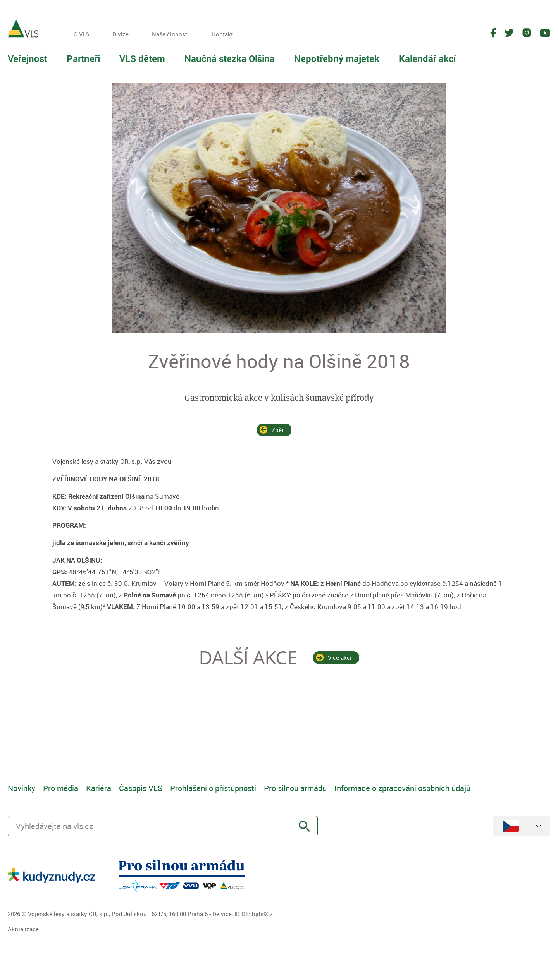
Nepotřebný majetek (337, 58)
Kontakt (222, 34)
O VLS (81, 34)
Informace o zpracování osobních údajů (402, 788)
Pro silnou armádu (295, 788)
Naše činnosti (170, 34)
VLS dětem (142, 58)
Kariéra (99, 788)
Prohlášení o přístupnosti (213, 788)
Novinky (22, 788)
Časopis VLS (141, 788)
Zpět (278, 430)
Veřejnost (28, 58)
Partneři (83, 58)
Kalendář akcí (427, 58)
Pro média (61, 788)
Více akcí (340, 657)
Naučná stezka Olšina (230, 58)
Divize (121, 34)
